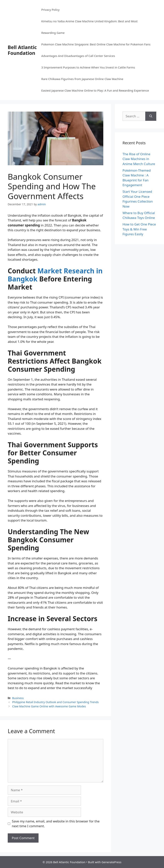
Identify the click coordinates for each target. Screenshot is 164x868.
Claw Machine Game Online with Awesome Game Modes (49, 706)
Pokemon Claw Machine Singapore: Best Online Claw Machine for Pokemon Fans (96, 44)
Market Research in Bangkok (55, 275)
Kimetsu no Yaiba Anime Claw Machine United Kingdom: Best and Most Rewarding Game (89, 27)
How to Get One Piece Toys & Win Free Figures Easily (139, 229)
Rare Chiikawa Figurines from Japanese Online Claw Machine (82, 79)
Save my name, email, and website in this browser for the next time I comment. (56, 824)
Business (18, 698)
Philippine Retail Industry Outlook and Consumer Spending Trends (55, 702)
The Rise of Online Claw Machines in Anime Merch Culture (139, 159)
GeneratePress (111, 862)
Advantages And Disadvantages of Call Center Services (78, 56)
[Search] (151, 116)
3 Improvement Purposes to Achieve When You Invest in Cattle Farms (88, 67)
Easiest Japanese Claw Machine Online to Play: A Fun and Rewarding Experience (95, 90)
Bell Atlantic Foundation (22, 50)
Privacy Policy (50, 10)
